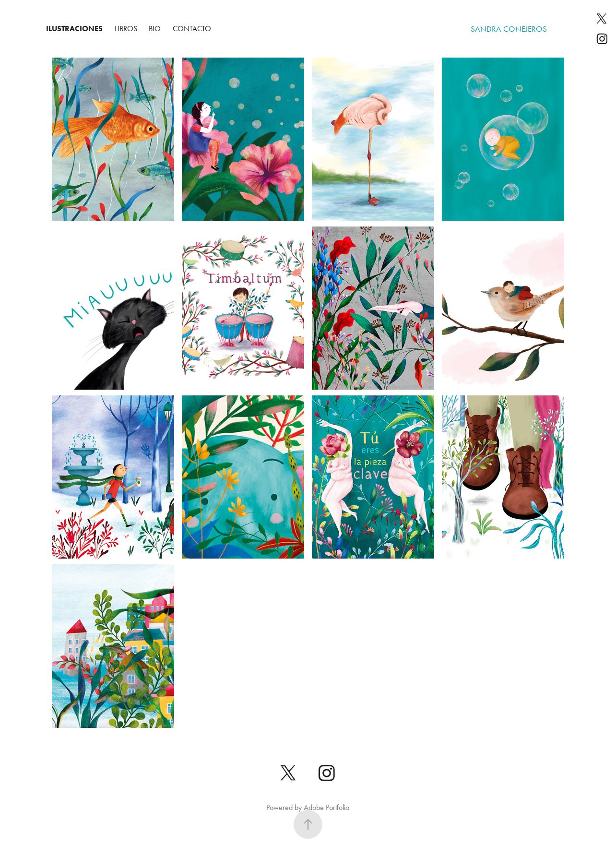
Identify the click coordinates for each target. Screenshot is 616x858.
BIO (155, 29)
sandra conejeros (509, 29)
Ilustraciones (74, 29)
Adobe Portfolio (326, 807)
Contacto (192, 29)
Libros (126, 29)
